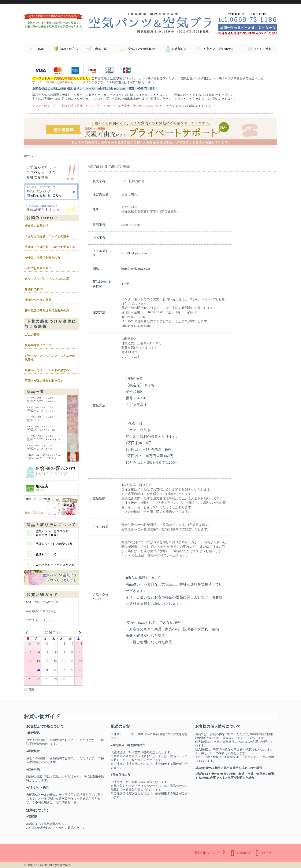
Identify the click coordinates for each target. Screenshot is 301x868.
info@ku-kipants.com (135, 253)
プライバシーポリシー (40, 620)
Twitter (263, 853)
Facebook (241, 853)
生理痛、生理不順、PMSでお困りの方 (50, 247)
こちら (54, 828)
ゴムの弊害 (32, 335)
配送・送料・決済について (42, 602)
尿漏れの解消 (34, 289)
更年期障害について (38, 345)
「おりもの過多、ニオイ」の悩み (47, 236)
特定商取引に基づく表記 (41, 611)
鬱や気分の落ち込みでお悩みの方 (47, 311)
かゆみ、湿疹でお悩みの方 (42, 258)
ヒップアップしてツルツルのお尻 (47, 279)
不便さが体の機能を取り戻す (44, 381)
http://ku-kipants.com (136, 269)
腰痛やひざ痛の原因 (38, 300)
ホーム (29, 156)
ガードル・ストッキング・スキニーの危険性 (50, 358)
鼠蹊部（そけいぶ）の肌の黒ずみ (47, 370)
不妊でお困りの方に (38, 268)
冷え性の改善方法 (37, 226)
